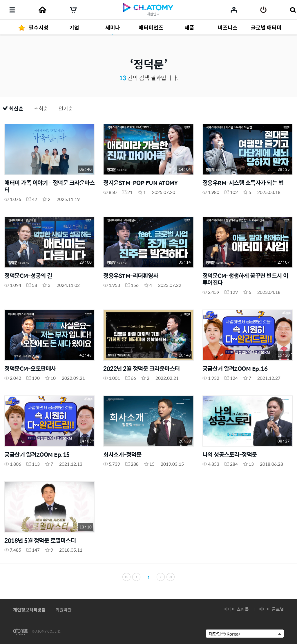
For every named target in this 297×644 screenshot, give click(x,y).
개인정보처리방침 (29, 610)
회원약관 (64, 610)
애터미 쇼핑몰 (236, 609)
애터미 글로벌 (271, 609)
